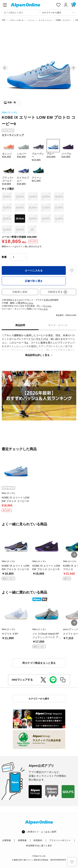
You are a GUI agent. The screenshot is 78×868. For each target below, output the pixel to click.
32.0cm (7, 230)
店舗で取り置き (34, 281)
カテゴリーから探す (39, 699)
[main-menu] (5, 5)
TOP (4, 20)
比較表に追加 (20, 292)
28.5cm (20, 219)
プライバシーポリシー (60, 840)
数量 (4, 257)
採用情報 (22, 840)
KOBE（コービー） (64, 20)
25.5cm (7, 208)
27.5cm (59, 208)
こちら (30, 303)
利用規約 (38, 840)
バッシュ (31, 20)
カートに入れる (34, 270)
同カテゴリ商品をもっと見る (39, 663)
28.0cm (7, 219)
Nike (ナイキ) (9, 112)
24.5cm (46, 197)
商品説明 (20, 325)
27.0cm (46, 208)
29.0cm (33, 219)
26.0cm (20, 208)
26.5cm (33, 208)
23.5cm (20, 197)
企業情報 (7, 840)
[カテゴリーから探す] (58, 12)
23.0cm (7, 197)
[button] (5, 68)
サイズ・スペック (58, 325)
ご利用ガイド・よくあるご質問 (41, 832)
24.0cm (33, 197)
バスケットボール (17, 20)
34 (32, 230)
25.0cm (59, 197)
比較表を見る (58, 292)
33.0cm (20, 230)
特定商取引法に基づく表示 (39, 846)
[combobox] (20, 12)
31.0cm (59, 219)
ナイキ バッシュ (45, 20)
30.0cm (46, 219)
